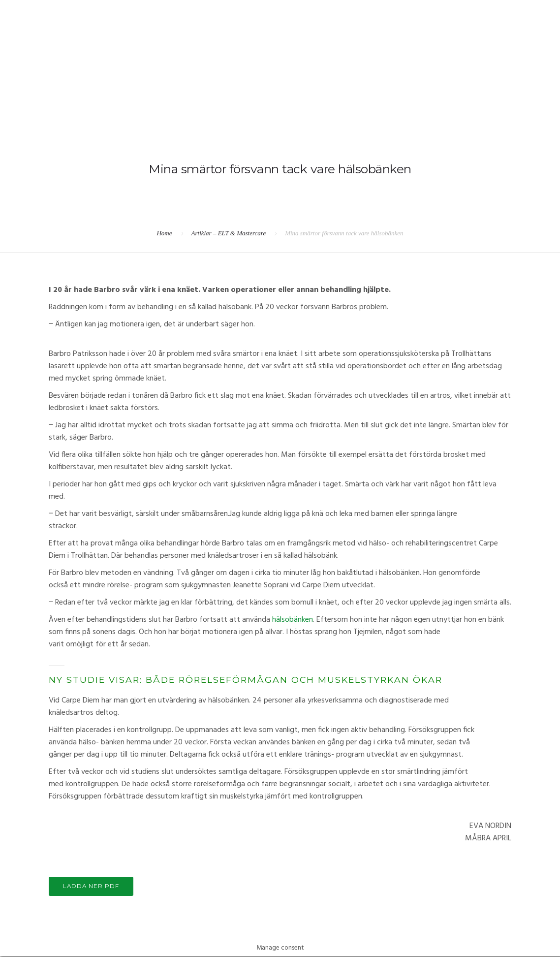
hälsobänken (293, 620)
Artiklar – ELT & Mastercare (229, 233)
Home (164, 233)
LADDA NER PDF (93, 887)
